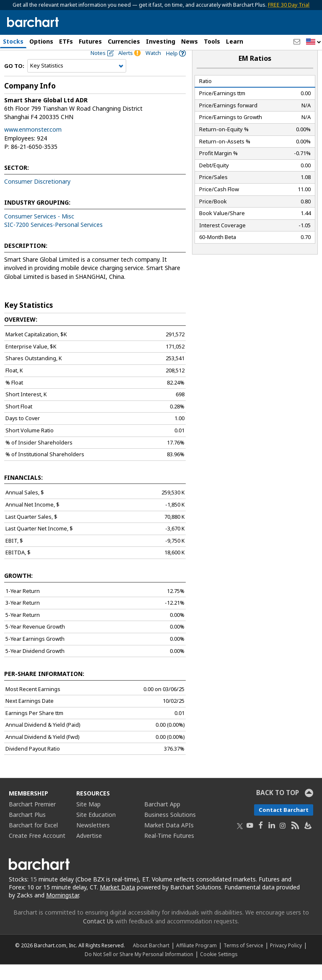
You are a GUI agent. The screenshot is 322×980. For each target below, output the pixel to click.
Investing (161, 41)
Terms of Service (243, 961)
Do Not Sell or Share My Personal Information (139, 970)
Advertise (89, 851)
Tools (212, 41)
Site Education (96, 830)
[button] (314, 42)
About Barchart (151, 961)
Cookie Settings (219, 970)
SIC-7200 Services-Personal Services (53, 240)
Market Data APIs (169, 841)
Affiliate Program (196, 961)
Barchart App (162, 820)
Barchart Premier (32, 820)
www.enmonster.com (33, 145)
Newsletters (93, 841)
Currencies (124, 41)
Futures (90, 41)
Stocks (13, 41)
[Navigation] (77, 81)
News (190, 41)
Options (41, 41)
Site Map (88, 820)
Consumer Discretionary (37, 197)
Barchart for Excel (33, 841)
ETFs (66, 41)
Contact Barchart (284, 825)
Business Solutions (170, 830)
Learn (235, 41)
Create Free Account (37, 851)
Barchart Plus (27, 830)
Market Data (117, 902)
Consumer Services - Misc (39, 232)
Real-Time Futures (169, 851)
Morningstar (62, 910)
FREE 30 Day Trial (289, 5)
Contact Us (98, 937)
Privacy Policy (286, 961)
